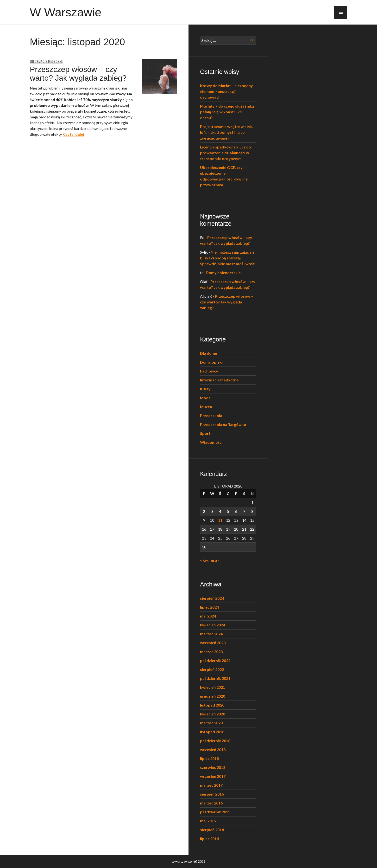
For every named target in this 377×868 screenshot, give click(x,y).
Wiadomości (211, 442)
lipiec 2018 (209, 758)
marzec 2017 (211, 785)
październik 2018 (215, 741)
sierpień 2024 (212, 598)
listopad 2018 (212, 732)
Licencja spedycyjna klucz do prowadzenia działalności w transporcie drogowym (226, 153)
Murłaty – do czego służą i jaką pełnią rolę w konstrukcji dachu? (227, 112)
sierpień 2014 (212, 830)
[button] (341, 12)
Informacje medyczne (47, 61)
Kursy (205, 389)
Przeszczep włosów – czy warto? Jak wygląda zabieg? (78, 74)
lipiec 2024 (209, 607)
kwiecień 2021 (213, 687)
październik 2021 (215, 678)
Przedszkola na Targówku (223, 424)
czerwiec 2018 (213, 767)
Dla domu (209, 353)
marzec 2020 (211, 723)
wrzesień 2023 (213, 643)
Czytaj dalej (73, 134)
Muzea (206, 407)
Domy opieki (211, 362)
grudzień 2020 (213, 696)
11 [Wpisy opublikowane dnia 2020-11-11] (220, 520)
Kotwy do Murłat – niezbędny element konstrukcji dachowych (226, 91)
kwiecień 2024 (213, 625)
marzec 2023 (211, 652)
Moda (205, 398)
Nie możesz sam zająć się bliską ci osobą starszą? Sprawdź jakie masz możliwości (228, 258)
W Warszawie (66, 12)
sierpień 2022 (212, 669)
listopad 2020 (212, 705)
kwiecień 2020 (213, 714)
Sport (205, 433)
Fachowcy (209, 371)
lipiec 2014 (209, 839)
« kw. (204, 560)
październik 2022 (215, 660)
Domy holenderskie (223, 273)
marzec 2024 (211, 634)
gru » (215, 560)
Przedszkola (211, 415)
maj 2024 (208, 616)
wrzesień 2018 (213, 749)
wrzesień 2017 (213, 776)
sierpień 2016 (212, 794)
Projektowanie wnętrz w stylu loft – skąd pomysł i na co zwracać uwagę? (227, 132)
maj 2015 (208, 821)
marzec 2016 (211, 803)
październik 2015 (215, 812)
